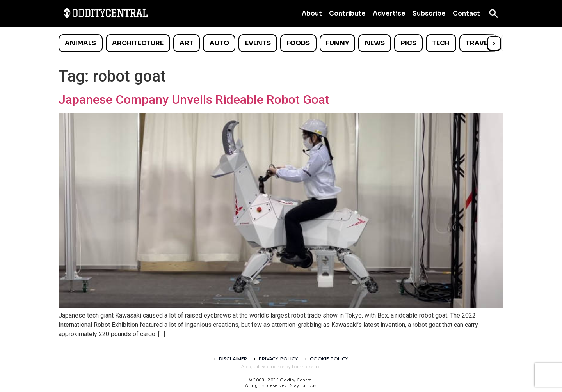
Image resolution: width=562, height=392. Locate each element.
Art (187, 43)
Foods (298, 43)
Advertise (389, 13)
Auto (219, 43)
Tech (441, 43)
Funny (337, 43)
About (312, 13)
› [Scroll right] (494, 43)
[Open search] (494, 14)
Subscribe (429, 13)
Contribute (347, 13)
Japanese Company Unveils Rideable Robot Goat (194, 99)
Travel (478, 43)
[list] (281, 43)
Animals (80, 43)
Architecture (138, 43)
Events (258, 43)
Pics (409, 43)
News (375, 43)
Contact (466, 13)
